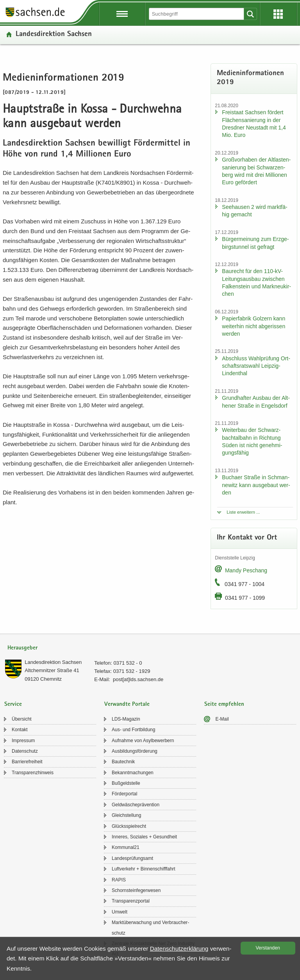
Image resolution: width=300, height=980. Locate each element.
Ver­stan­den (268, 948)
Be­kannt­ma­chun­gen (133, 773)
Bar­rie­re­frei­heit (27, 762)
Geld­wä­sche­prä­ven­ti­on (136, 805)
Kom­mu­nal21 (126, 847)
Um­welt (120, 912)
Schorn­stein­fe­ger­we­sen (136, 890)
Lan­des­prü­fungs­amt (132, 858)
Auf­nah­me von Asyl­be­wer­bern (143, 741)
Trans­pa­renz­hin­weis (33, 773)
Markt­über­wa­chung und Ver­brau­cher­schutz (150, 928)
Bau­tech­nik (123, 762)
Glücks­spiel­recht (129, 826)
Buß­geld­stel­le (126, 783)
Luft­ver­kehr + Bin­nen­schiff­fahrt (144, 869)
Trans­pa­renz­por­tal (131, 901)
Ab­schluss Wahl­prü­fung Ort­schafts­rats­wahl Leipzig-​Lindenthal (256, 366)
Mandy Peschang (246, 570)
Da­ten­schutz (25, 751)
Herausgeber (22, 648)
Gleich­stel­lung (126, 815)
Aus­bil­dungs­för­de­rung (135, 751)
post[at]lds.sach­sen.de (138, 679)
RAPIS (119, 880)
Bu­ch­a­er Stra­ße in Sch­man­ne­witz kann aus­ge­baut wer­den (256, 485)
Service (13, 704)
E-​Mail (222, 719)
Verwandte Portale (127, 704)
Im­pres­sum (23, 741)
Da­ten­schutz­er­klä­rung (179, 949)
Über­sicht (22, 719)
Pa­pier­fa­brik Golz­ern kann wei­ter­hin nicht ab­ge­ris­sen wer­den (254, 326)
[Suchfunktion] (197, 14)
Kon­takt (20, 730)
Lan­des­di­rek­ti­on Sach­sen (54, 35)
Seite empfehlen (224, 704)
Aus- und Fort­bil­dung (133, 730)
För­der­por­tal (124, 794)
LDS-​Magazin (126, 719)
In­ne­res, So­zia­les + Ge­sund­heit (144, 837)
